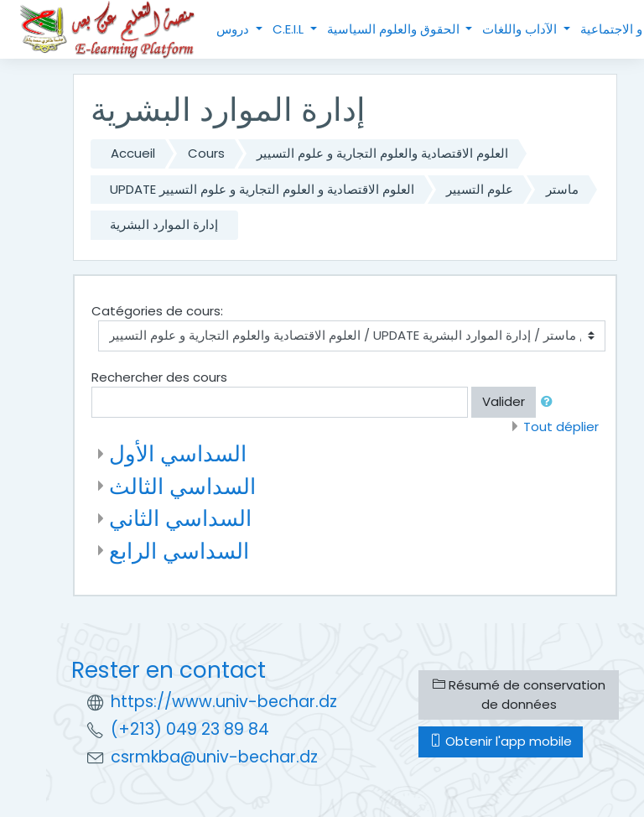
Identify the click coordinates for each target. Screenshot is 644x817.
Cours (206, 153)
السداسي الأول (178, 453)
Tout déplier (561, 427)
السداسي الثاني (180, 518)
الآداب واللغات (521, 29)
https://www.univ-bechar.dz (224, 702)
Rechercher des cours (159, 377)
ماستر (562, 189)
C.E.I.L (290, 29)
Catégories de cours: (157, 311)
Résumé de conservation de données (519, 695)
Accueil (133, 153)
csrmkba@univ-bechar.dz (214, 757)
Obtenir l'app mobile (501, 741)
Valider (504, 401)
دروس (234, 29)
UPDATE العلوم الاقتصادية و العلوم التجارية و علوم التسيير (262, 189)
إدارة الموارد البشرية (164, 224)
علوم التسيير (480, 189)
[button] (550, 402)
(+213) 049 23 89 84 (190, 729)
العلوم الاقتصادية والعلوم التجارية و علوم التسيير (382, 153)
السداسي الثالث (182, 486)
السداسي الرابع (179, 551)
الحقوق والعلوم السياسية (395, 29)
